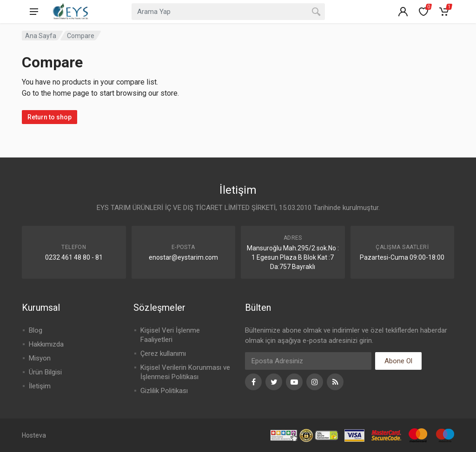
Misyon (40, 358)
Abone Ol (398, 361)
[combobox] (228, 12)
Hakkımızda (46, 344)
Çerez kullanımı (163, 354)
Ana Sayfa (41, 36)
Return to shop (50, 117)
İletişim (40, 386)
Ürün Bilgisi (45, 372)
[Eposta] (308, 361)
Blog (36, 330)
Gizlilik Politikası (164, 391)
